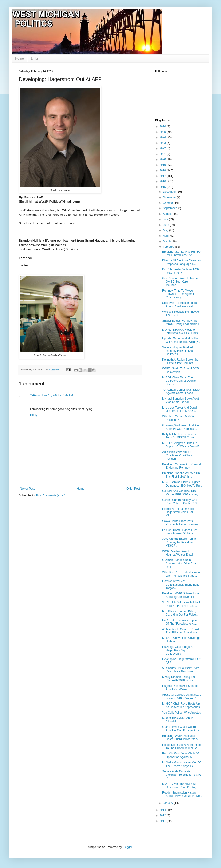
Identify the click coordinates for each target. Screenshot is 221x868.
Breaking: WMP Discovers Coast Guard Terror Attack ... (182, 738)
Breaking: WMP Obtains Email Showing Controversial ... (181, 595)
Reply (34, 415)
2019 (163, 165)
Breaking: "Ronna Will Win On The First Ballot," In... (181, 475)
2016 (163, 181)
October (168, 203)
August (168, 214)
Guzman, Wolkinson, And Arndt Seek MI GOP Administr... (182, 427)
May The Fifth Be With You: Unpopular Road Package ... (182, 785)
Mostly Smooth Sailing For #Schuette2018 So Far (179, 679)
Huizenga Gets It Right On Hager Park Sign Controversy (179, 650)
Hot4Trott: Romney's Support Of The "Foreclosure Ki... (180, 622)
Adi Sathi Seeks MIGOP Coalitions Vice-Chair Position (177, 456)
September (170, 208)
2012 (163, 815)
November (170, 197)
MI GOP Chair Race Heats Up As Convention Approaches (181, 705)
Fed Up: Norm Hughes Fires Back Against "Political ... (180, 532)
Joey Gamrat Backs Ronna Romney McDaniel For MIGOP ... (179, 542)
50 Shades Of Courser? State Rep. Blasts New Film (181, 670)
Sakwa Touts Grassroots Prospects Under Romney (180, 523)
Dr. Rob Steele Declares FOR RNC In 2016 (181, 271)
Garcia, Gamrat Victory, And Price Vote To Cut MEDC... (181, 502)
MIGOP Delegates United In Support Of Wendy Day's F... (182, 445)
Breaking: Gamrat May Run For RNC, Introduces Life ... (182, 253)
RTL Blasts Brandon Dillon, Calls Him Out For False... (180, 613)
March (167, 241)
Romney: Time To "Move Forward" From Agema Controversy (178, 294)
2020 (163, 159)
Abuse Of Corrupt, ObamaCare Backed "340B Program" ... (182, 696)
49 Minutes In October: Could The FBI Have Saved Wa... (181, 631)
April (166, 236)
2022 (163, 148)
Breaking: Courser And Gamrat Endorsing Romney (182, 466)
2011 (163, 821)
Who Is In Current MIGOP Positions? (178, 418)
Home (19, 58)
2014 (163, 810)
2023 (163, 143)
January (168, 803)
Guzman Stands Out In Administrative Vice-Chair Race (180, 563)
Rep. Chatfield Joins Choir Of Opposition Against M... (180, 755)
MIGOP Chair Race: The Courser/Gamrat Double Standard (179, 381)
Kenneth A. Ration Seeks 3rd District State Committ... (180, 361)
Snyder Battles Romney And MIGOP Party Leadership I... (182, 322)
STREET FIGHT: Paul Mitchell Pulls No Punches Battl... (181, 604)
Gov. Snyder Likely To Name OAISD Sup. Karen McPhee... (180, 282)
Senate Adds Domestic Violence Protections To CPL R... (182, 775)
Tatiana (35, 395)
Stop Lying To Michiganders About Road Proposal (180, 304)
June (166, 225)
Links (35, 58)
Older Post (133, 489)
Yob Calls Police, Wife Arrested (182, 713)
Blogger (127, 847)
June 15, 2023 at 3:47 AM (57, 395)
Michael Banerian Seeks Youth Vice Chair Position (181, 400)
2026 (163, 126)
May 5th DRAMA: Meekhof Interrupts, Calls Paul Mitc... (181, 331)
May (166, 230)
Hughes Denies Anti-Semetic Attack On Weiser (180, 688)
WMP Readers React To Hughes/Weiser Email (178, 553)
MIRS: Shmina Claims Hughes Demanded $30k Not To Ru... (182, 484)
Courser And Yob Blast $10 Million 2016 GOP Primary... (181, 493)
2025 (163, 132)
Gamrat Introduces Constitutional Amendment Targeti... (180, 585)
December (170, 192)
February (169, 247)
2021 (163, 154)
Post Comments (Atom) (51, 495)
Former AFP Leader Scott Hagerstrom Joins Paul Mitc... (178, 512)
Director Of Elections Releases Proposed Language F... (181, 262)
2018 (163, 170)
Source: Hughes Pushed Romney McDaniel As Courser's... (178, 351)
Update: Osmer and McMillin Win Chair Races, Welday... (181, 340)
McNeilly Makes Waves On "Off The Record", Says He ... (182, 764)
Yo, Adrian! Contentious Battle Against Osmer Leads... (181, 391)
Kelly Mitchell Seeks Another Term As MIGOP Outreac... (181, 436)
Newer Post (27, 489)
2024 (163, 137)
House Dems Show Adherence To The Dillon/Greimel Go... (181, 746)
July (166, 219)
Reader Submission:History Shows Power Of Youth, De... (182, 794)
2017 (163, 176)
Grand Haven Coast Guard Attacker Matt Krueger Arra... (182, 729)
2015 (163, 187)
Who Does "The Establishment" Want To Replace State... (182, 574)
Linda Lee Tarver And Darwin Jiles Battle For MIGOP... (180, 409)
